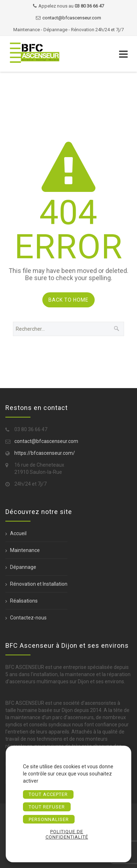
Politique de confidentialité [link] (67, 834)
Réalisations (24, 601)
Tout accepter (48, 794)
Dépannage (23, 567)
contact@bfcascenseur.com (72, 18)
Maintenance (25, 550)
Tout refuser (47, 807)
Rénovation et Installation (39, 584)
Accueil (18, 533)
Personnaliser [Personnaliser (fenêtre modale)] (49, 819)
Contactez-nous (28, 618)
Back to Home (68, 300)
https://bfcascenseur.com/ (45, 453)
